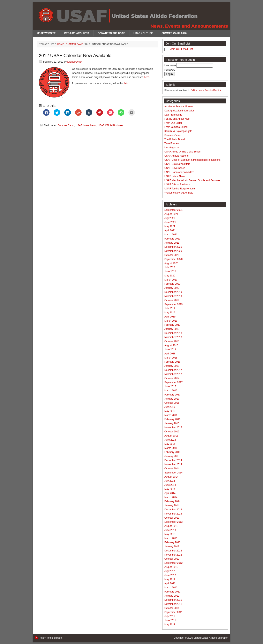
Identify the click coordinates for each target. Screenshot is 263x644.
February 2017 (172, 395)
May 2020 (170, 276)
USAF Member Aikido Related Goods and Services (192, 180)
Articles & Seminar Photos (179, 107)
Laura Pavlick (75, 62)
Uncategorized (172, 148)
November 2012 (173, 555)
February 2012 (172, 592)
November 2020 (173, 251)
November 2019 (173, 296)
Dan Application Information (179, 111)
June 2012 (170, 575)
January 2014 (172, 505)
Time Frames (172, 143)
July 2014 (170, 481)
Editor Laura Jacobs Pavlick (206, 90)
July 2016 (170, 407)
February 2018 (172, 362)
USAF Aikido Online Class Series (182, 152)
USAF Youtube (143, 33)
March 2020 (171, 280)
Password (170, 70)
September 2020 (174, 259)
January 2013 (172, 547)
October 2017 (172, 378)
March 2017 (171, 391)
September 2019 (174, 304)
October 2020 (172, 255)
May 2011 (170, 625)
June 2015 (170, 440)
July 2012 (170, 571)
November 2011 (173, 604)
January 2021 (172, 243)
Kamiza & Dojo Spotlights (178, 131)
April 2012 (170, 583)
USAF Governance (175, 168)
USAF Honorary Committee (179, 172)
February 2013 (172, 542)
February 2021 (172, 239)
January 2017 (172, 399)
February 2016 (172, 419)
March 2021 (171, 235)
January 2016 (172, 423)
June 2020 (170, 272)
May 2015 (170, 444)
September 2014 (174, 473)
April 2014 (170, 493)
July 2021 (170, 218)
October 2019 (172, 300)
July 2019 (170, 308)
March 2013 (171, 538)
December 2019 (173, 292)
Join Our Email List (182, 49)
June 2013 (170, 530)
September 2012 (174, 563)
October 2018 (172, 341)
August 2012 (171, 567)
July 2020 (170, 267)
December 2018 (173, 333)
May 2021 (170, 226)
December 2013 (173, 510)
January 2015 (172, 456)
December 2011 (173, 600)
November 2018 (173, 337)
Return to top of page (50, 638)
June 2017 (170, 386)
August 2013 (171, 526)
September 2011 (174, 612)
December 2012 (173, 551)
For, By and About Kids (177, 119)
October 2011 (172, 608)
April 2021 (170, 230)
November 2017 (173, 374)
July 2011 (170, 616)
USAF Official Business (111, 125)
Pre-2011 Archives (77, 33)
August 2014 (171, 477)
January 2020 (172, 288)
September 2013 (174, 522)
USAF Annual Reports (176, 156)
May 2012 (170, 579)
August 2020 (171, 263)
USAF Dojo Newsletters (177, 164)
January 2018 (172, 366)
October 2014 (172, 469)
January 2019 (172, 329)
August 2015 (171, 436)
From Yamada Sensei (176, 127)
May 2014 (170, 489)
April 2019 (170, 317)
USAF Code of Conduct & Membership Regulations (192, 160)
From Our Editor (173, 123)
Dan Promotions (173, 115)
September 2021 (174, 210)
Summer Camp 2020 (174, 33)
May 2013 (170, 534)
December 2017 (173, 370)
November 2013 (173, 514)
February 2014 (172, 501)
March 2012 (171, 588)
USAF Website (46, 33)
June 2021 (170, 222)
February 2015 (172, 452)
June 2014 (170, 485)
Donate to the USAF (111, 33)
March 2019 (171, 321)
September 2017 (174, 382)
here (146, 77)
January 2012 (172, 596)
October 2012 (172, 559)
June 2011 (170, 620)
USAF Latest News (86, 125)
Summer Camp (66, 125)
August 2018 (171, 345)
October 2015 (172, 432)
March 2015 (171, 448)
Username (170, 65)
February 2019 (172, 325)
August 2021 (171, 214)
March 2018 (171, 358)
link (126, 83)
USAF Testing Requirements (180, 189)
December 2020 (173, 247)
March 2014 (171, 497)
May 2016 (170, 411)
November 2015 (173, 427)
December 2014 (173, 460)
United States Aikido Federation (211, 638)
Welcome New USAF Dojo (179, 193)
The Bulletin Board (175, 139)
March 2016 (171, 415)
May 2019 (170, 313)
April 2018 (170, 354)
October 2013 (172, 518)
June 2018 (170, 350)
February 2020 (172, 284)
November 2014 (173, 464)
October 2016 (172, 403)
